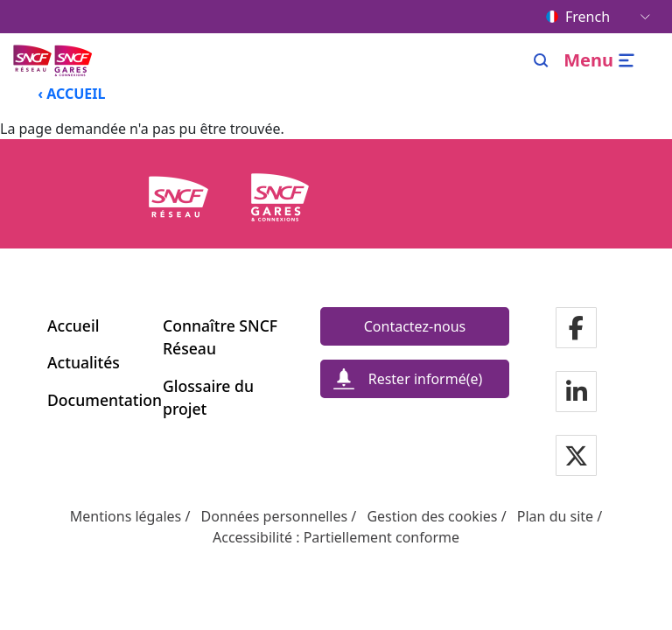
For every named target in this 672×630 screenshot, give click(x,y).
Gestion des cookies (432, 516)
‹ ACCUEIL (71, 94)
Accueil (73, 325)
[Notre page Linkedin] (577, 393)
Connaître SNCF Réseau (220, 337)
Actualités (84, 362)
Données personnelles (275, 516)
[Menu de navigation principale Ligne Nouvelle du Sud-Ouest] (54, 60)
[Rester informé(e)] (415, 379)
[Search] (541, 60)
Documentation (94, 400)
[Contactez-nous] (415, 326)
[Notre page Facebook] (576, 329)
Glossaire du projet (208, 397)
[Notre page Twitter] (576, 457)
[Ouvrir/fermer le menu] (602, 60)
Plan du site (555, 516)
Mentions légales (126, 516)
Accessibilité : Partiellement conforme (336, 537)
